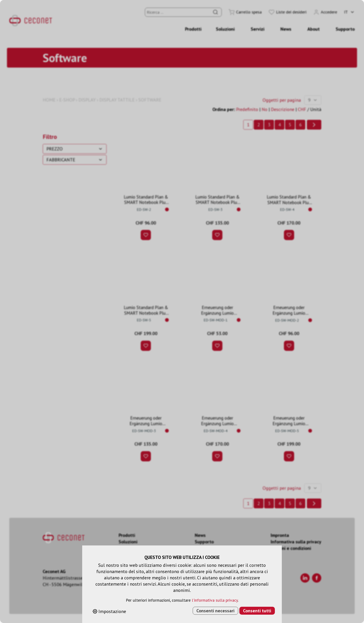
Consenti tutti (257, 611)
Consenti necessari (215, 611)
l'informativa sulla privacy (215, 600)
